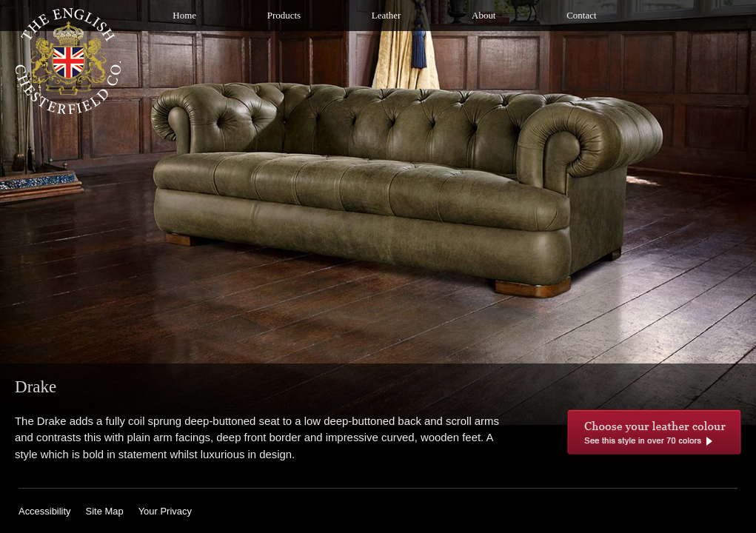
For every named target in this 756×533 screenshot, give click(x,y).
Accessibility (45, 511)
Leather (387, 15)
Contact (581, 15)
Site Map (105, 511)
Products (284, 15)
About (484, 15)
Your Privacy (165, 511)
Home (184, 15)
